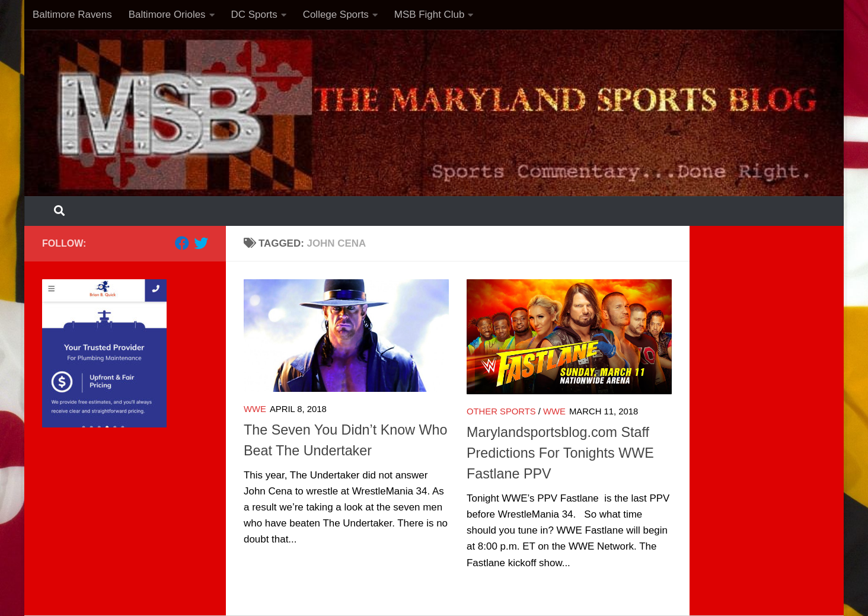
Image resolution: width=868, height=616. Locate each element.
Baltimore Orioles (167, 15)
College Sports (336, 15)
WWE (255, 409)
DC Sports (254, 15)
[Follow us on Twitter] (201, 243)
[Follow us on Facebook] (182, 243)
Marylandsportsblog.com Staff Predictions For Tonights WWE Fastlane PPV (560, 453)
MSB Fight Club (430, 15)
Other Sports (501, 411)
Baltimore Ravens (72, 15)
